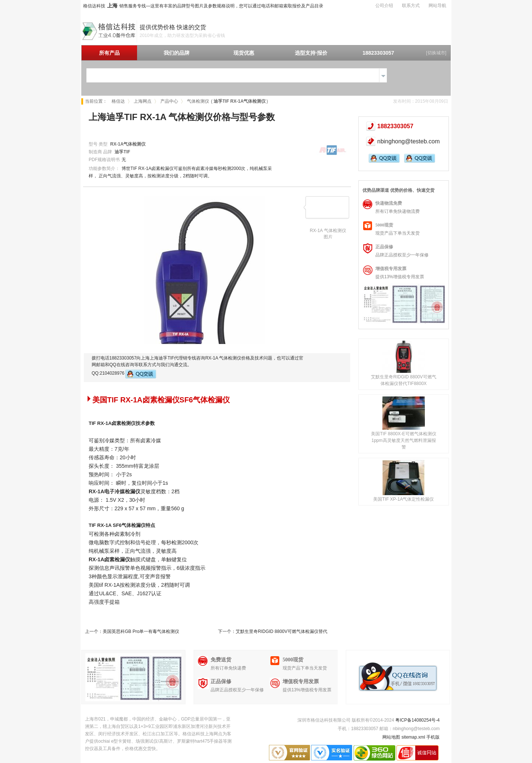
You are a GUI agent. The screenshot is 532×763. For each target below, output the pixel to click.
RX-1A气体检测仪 (128, 144)
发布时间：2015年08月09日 (421, 101)
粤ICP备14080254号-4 (417, 720)
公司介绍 (384, 6)
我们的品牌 (177, 53)
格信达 (118, 101)
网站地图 (391, 737)
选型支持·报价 (311, 53)
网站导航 (437, 6)
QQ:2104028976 (124, 374)
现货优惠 (244, 53)
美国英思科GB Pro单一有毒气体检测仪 (141, 631)
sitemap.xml (413, 737)
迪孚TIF (122, 152)
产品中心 (169, 101)
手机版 (433, 737)
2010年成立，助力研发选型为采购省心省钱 (182, 35)
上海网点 (143, 101)
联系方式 (411, 6)
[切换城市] (436, 53)
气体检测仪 (198, 101)
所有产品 (109, 53)
